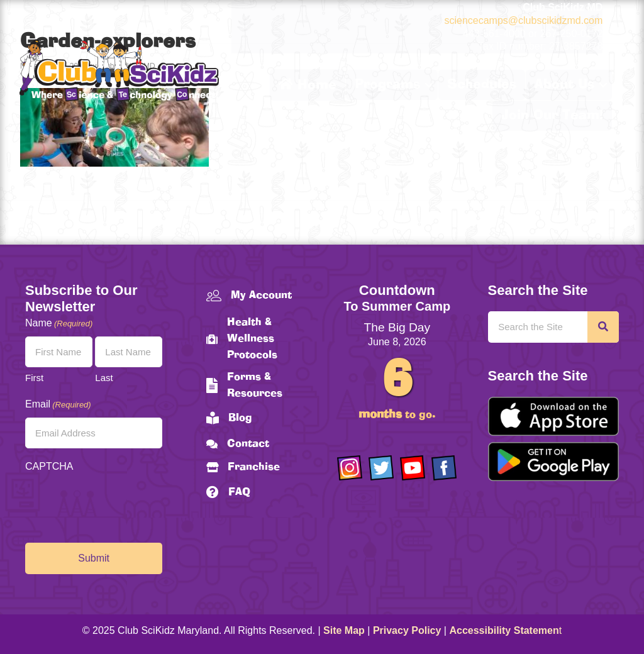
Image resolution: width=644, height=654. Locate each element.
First (34, 378)
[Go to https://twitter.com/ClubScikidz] (381, 468)
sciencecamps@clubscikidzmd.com (523, 20)
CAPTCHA (49, 466)
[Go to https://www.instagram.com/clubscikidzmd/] (350, 468)
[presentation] (121, 504)
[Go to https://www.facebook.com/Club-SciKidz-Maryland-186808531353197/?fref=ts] (444, 468)
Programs (387, 85)
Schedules (482, 85)
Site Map (344, 630)
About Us (564, 85)
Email (58, 405)
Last (104, 378)
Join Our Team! (552, 116)
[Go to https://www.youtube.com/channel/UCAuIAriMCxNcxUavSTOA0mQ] (413, 468)
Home (308, 85)
